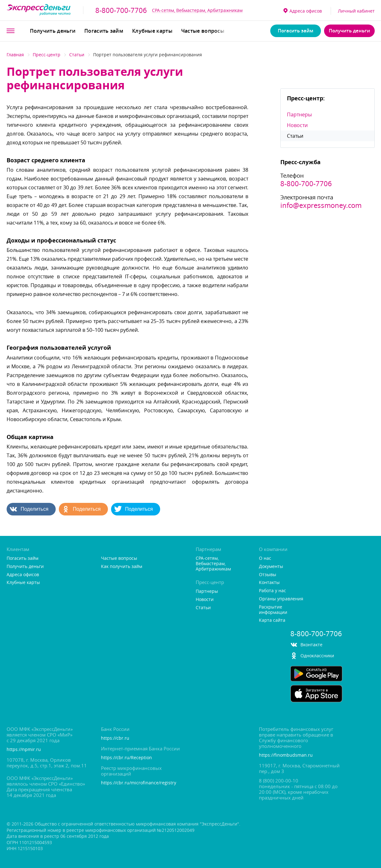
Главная (15, 55)
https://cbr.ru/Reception (126, 758)
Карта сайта (272, 620)
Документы (271, 567)
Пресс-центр (47, 55)
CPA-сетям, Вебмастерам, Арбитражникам (197, 10)
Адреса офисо (303, 11)
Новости (297, 125)
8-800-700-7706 (121, 10)
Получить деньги (53, 31)
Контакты (269, 583)
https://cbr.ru (115, 738)
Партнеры (299, 114)
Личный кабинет (356, 11)
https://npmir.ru (24, 750)
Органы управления (281, 599)
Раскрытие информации (273, 610)
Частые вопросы (203, 31)
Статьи (77, 55)
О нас (265, 558)
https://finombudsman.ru (286, 755)
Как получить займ (122, 567)
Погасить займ (104, 31)
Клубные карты (152, 31)
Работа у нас (272, 591)
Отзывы (268, 575)
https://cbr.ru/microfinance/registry (139, 783)
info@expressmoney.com (321, 205)
